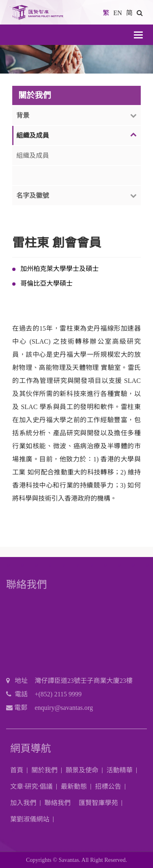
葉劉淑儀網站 (30, 819)
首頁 (17, 770)
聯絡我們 (58, 803)
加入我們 (23, 803)
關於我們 (44, 770)
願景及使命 (82, 770)
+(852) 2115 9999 (58, 694)
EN (118, 13)
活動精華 (120, 770)
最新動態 (74, 786)
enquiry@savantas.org (64, 708)
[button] (140, 13)
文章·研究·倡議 (31, 786)
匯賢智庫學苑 (98, 803)
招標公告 (108, 786)
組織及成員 (33, 155)
